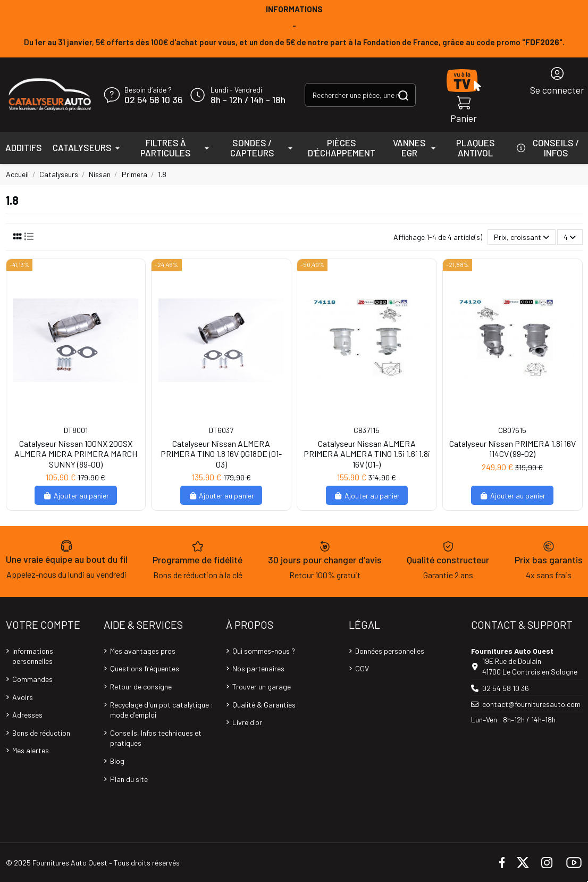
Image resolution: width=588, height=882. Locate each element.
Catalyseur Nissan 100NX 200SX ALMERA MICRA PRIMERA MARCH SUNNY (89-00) (76, 454)
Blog (117, 761)
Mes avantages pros (143, 651)
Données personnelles (390, 651)
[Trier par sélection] (522, 237)
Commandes (32, 679)
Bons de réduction (41, 733)
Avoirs (23, 697)
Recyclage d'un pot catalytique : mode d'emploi (162, 710)
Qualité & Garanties (264, 705)
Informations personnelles (33, 656)
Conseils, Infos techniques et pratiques (156, 738)
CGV (362, 668)
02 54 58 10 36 (153, 100)
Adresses (27, 715)
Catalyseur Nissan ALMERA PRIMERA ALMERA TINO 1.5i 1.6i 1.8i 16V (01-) (367, 454)
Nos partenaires (258, 668)
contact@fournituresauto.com (531, 704)
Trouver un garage (262, 687)
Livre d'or (247, 722)
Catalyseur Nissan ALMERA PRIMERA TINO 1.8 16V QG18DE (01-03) (221, 454)
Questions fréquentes (145, 668)
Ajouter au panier (76, 496)
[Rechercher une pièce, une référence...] (403, 95)
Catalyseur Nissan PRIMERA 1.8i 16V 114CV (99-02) (513, 448)
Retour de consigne (141, 687)
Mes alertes (31, 750)
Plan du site (129, 779)
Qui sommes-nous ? (264, 651)
